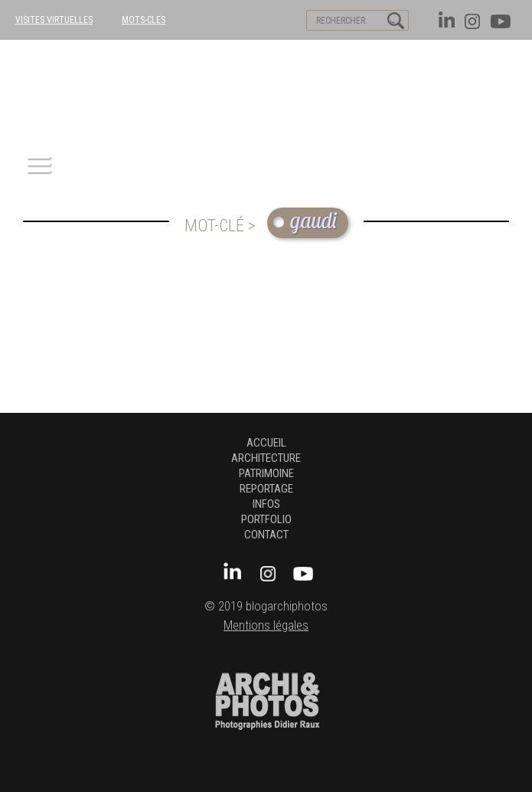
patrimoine (266, 473)
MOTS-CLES (144, 20)
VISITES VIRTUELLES (54, 20)
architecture (266, 458)
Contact (266, 535)
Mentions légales (266, 625)
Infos (266, 504)
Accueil (266, 443)
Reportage (266, 489)
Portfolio (266, 519)
